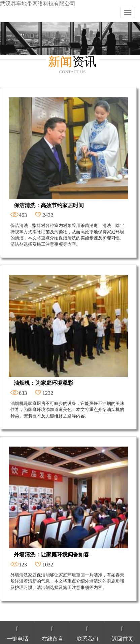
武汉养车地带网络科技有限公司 (38, 4)
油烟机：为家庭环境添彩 (43, 383)
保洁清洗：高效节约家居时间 (49, 205)
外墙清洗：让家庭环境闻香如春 (51, 555)
